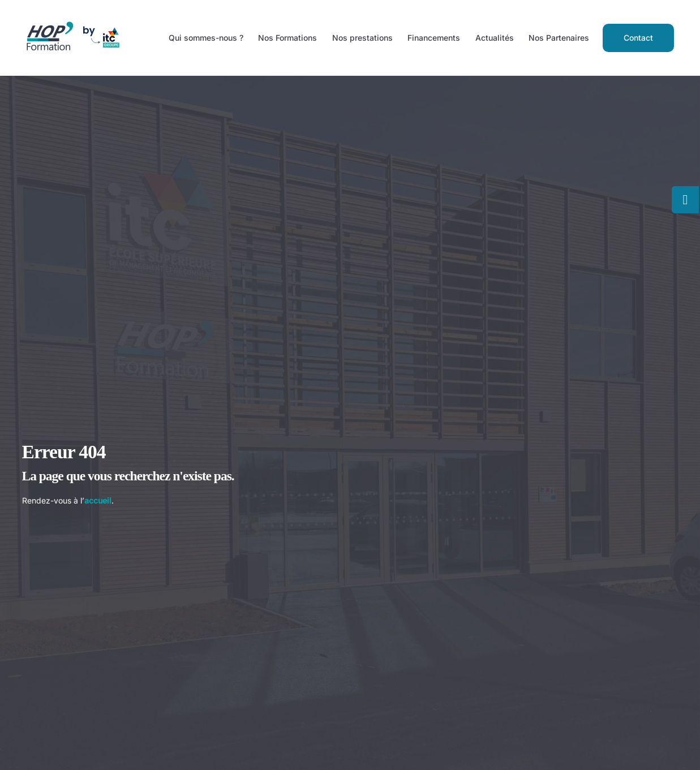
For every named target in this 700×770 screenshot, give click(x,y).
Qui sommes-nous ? (206, 38)
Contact (638, 38)
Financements (434, 38)
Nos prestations (362, 38)
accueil (98, 500)
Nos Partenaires (559, 38)
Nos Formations (287, 38)
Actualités (495, 38)
